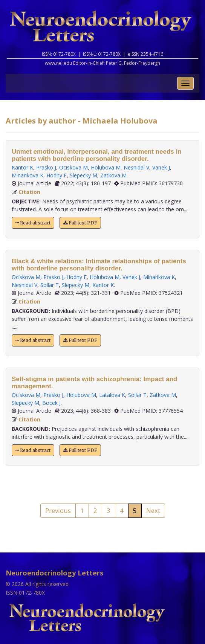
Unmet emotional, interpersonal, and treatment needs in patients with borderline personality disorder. (97, 155)
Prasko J (46, 167)
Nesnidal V (136, 167)
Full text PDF (80, 223)
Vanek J (161, 167)
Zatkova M (113, 175)
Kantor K (22, 167)
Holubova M (106, 167)
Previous (58, 510)
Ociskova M (73, 167)
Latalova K (112, 395)
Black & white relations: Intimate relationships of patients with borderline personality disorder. (99, 265)
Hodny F (57, 175)
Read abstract (33, 223)
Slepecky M (83, 175)
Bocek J (51, 403)
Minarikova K (28, 175)
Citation (29, 192)
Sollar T (50, 285)
